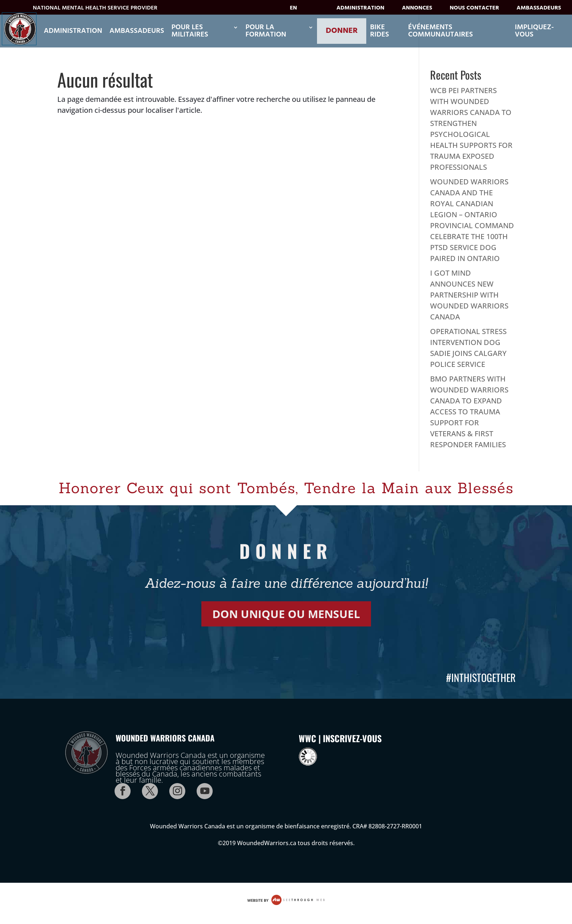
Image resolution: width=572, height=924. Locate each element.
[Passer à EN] (299, 10)
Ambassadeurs (539, 9)
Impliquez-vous (534, 31)
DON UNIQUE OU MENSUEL (286, 614)
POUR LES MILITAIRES (190, 31)
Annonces (417, 9)
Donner (342, 31)
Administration (360, 9)
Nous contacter (474, 9)
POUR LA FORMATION (266, 31)
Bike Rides (379, 31)
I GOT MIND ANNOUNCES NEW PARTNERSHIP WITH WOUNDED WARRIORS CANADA (469, 295)
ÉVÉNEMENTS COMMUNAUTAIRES (441, 31)
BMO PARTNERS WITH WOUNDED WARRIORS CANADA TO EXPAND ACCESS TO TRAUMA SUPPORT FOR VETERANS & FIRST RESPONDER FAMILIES (469, 412)
